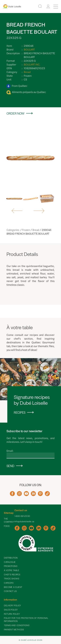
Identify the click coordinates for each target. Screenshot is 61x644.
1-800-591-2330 (22, 516)
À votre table (12, 570)
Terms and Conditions (17, 625)
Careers (9, 583)
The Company (9, 520)
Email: (10, 451)
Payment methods (14, 630)
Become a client (13, 587)
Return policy (12, 614)
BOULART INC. (32, 64)
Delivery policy (12, 605)
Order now (15, 113)
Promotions (11, 566)
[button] (17, 211)
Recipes (20, 412)
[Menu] (56, 7)
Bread (27, 72)
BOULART (29, 49)
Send (10, 466)
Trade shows (11, 579)
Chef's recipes (12, 574)
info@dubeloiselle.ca (24, 521)
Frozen (26, 230)
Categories (13, 230)
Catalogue (10, 562)
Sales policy (11, 610)
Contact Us (10, 591)
